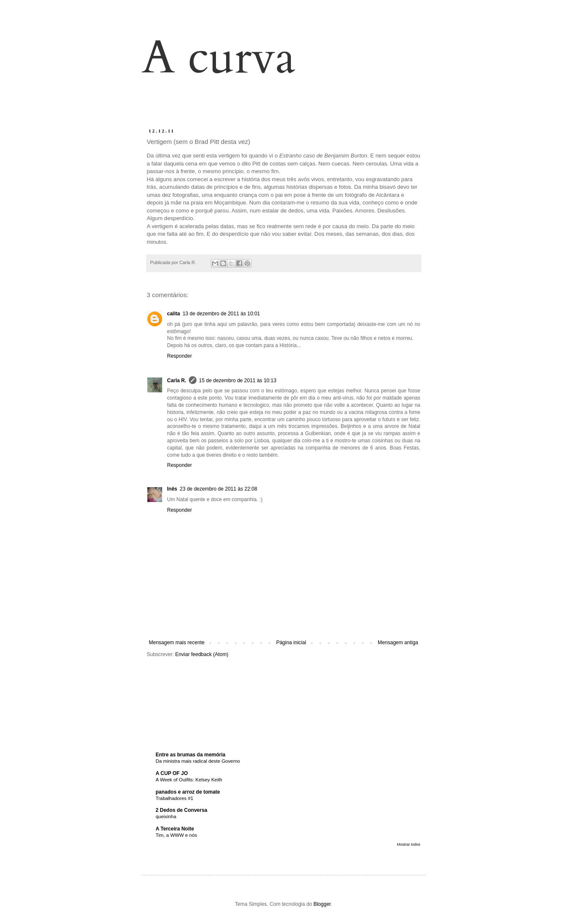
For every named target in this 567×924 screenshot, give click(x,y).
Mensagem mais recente (177, 643)
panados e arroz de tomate (188, 792)
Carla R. (177, 381)
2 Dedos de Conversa (182, 810)
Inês (172, 489)
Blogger (322, 904)
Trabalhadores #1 (175, 798)
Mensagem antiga (398, 643)
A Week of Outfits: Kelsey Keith (189, 780)
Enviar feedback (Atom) (202, 654)
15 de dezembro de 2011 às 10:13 (238, 381)
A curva (219, 58)
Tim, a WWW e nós (177, 835)
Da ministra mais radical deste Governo (198, 761)
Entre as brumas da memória (191, 755)
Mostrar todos (408, 844)
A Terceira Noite (175, 829)
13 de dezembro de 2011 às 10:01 (221, 314)
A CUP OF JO (172, 773)
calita (174, 314)
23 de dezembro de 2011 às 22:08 (219, 489)
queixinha (166, 816)
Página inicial (291, 643)
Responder (180, 356)
